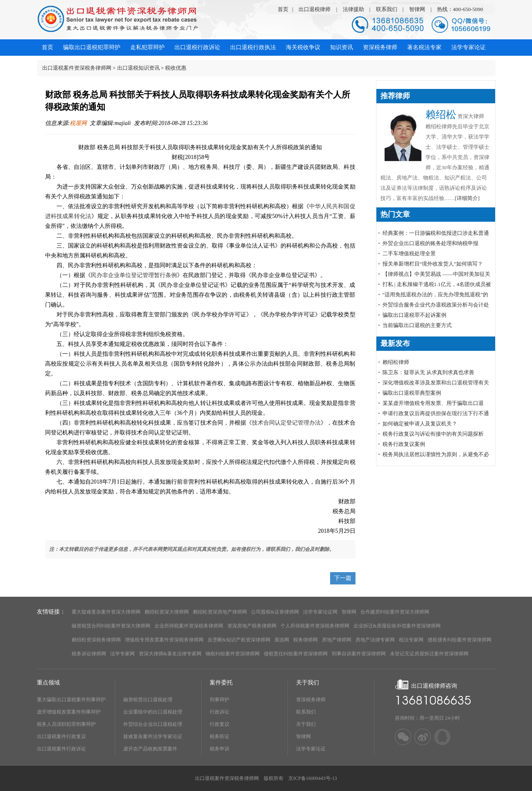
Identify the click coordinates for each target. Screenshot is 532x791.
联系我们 (387, 9)
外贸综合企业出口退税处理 (153, 724)
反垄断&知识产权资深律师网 (239, 640)
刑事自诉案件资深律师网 (359, 654)
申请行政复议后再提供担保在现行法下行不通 (436, 413)
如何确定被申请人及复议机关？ (420, 424)
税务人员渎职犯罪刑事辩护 (66, 724)
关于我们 (306, 724)
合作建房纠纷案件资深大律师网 (395, 612)
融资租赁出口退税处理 (148, 700)
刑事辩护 (220, 700)
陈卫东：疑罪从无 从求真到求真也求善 (428, 372)
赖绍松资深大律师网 (167, 612)
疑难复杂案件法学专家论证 (153, 736)
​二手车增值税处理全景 (409, 253)
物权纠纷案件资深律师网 (233, 654)
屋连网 (282, 640)
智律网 (417, 9)
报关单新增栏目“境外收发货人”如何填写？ (433, 264)
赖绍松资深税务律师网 (96, 640)
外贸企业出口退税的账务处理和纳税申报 (430, 243)
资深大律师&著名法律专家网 (170, 654)
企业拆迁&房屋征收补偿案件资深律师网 (397, 626)
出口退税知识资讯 (138, 68)
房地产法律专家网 (375, 640)
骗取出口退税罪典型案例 (412, 393)
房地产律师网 (337, 640)
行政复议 (220, 724)
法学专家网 (122, 654)
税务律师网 (306, 640)
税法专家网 (411, 640)
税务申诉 (220, 749)
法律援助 (353, 9)
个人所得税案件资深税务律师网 (315, 626)
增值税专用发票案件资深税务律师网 (164, 640)
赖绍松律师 (396, 362)
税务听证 (220, 736)
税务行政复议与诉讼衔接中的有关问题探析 (433, 434)
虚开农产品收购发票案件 (150, 749)
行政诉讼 (220, 712)
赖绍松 (441, 115)
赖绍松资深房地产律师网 (220, 612)
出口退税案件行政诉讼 (61, 749)
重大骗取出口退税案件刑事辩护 (71, 700)
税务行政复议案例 (404, 444)
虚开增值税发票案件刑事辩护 (69, 712)
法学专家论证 (311, 749)
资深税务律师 (311, 700)
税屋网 (78, 123)
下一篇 (343, 578)
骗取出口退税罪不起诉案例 (414, 315)
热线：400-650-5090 (460, 9)
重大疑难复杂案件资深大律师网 (106, 612)
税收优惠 (176, 68)
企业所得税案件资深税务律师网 (189, 626)
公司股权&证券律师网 (275, 612)
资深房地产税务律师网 (252, 626)
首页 (283, 9)
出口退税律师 (315, 9)
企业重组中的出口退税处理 (153, 712)
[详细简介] (467, 198)
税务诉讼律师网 (89, 654)
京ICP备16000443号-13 (313, 778)
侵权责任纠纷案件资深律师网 (296, 654)
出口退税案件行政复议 (61, 736)
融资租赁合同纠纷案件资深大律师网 (111, 626)
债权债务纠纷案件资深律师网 (460, 640)
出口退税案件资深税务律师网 (77, 68)
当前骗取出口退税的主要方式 (417, 325)
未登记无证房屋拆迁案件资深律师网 (429, 654)
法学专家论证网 (320, 612)
